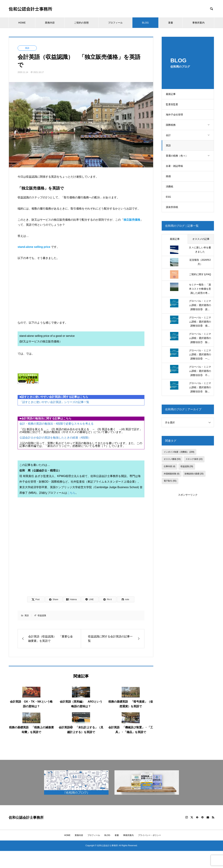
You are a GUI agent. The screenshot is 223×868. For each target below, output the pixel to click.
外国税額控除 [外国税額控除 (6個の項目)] (172, 474)
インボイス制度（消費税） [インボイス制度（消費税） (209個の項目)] (179, 452)
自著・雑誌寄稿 (176, 166)
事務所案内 (198, 23)
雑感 (170, 176)
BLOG (145, 23)
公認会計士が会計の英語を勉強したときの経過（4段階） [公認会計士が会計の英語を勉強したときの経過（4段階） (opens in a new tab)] (55, 438)
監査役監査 (173, 104)
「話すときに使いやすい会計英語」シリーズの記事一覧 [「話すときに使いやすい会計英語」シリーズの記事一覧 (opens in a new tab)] (54, 402)
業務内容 (50, 23)
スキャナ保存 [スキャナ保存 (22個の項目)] (194, 459)
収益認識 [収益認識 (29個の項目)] (187, 466)
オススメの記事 (201, 239)
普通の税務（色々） (190, 156)
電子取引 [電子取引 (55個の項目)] (170, 481)
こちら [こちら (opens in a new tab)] (71, 493)
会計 (190, 135)
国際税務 (190, 125)
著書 (171, 23)
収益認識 (42, 615)
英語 (170, 145)
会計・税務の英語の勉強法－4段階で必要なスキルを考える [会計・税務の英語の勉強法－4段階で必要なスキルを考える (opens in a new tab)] (57, 424)
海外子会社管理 (176, 115)
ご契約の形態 (81, 23)
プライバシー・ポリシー (149, 835)
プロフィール (115, 23)
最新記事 (172, 94)
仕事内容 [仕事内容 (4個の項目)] (170, 466)
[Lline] (90, 599)
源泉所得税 (173, 207)
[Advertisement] (81, 552)
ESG (170, 197)
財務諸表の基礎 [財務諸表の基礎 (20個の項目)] (194, 474)
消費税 (171, 187)
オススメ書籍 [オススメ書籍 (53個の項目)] (172, 459)
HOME (22, 23)
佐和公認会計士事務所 (30, 9)
